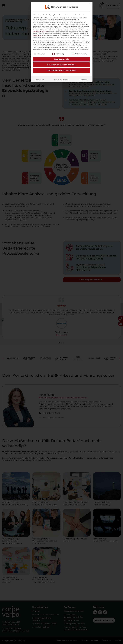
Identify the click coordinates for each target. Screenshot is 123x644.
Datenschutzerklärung (62, 35)
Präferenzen (40, 35)
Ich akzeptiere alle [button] (62, 14)
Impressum (83, 35)
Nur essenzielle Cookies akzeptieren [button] (61, 20)
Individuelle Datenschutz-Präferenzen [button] (62, 26)
